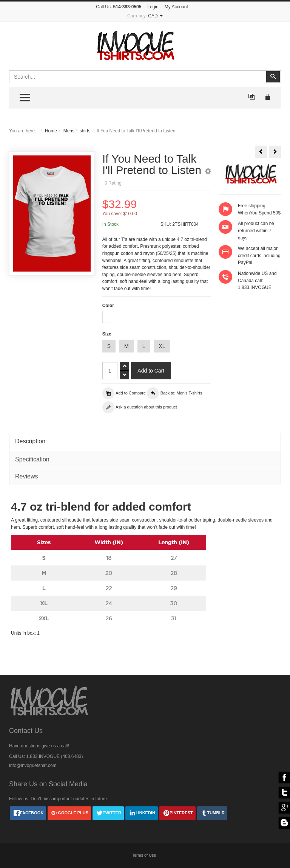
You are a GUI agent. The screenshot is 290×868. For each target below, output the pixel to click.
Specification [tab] (32, 459)
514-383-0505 (127, 7)
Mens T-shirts (77, 131)
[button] (208, 172)
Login (153, 7)
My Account (176, 7)
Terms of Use (144, 855)
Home (51, 131)
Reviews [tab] (26, 476)
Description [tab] (30, 441)
